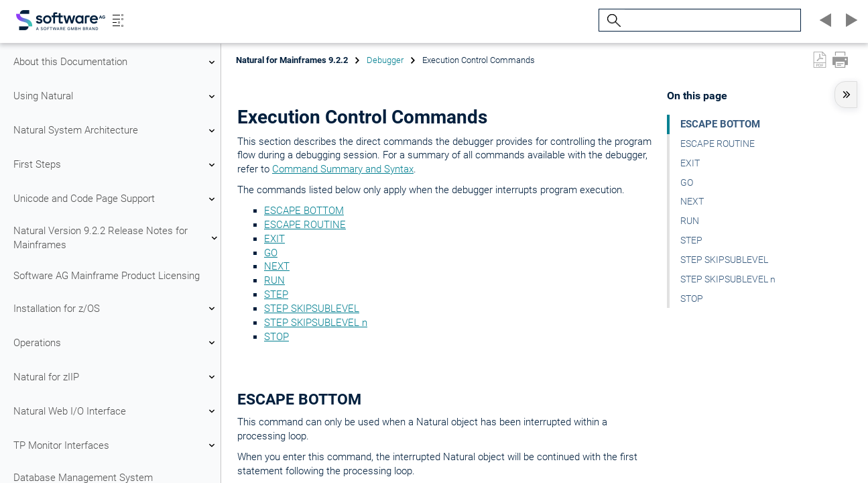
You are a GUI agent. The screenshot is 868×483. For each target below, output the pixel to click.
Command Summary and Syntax (343, 169)
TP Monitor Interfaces (116, 445)
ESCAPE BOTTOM (304, 211)
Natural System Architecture (116, 131)
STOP (276, 337)
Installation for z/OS (116, 309)
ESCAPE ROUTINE (305, 225)
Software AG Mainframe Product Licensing (107, 276)
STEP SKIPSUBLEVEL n (316, 323)
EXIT (274, 239)
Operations (116, 343)
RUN (274, 280)
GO (271, 253)
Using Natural (116, 97)
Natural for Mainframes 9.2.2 (292, 60)
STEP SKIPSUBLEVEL (312, 309)
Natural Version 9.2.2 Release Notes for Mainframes (116, 238)
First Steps (116, 165)
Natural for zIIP (116, 377)
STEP (276, 294)
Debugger (385, 60)
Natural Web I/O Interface (116, 411)
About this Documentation (116, 62)
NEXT (277, 266)
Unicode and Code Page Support (116, 199)
